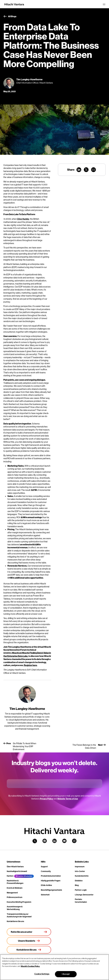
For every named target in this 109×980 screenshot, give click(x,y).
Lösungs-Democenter (84, 895)
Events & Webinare (15, 888)
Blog (77, 885)
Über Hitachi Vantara (15, 867)
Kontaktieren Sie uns (15, 921)
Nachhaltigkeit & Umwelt (17, 871)
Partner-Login (81, 890)
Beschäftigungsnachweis (51, 890)
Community (46, 871)
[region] (55, 967)
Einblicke (79, 881)
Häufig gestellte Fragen (51, 881)
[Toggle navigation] (104, 4)
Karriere (10, 876)
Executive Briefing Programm (19, 902)
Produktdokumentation (51, 876)
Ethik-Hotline (46, 885)
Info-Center (80, 871)
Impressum (80, 867)
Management (12, 893)
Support (44, 867)
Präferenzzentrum (15, 897)
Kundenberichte (82, 876)
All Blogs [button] (10, 16)
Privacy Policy (46, 799)
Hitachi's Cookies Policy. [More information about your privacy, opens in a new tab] (30, 966)
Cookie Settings (42, 974)
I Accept (66, 974)
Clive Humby (23, 219)
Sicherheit (45, 895)
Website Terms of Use (68, 799)
